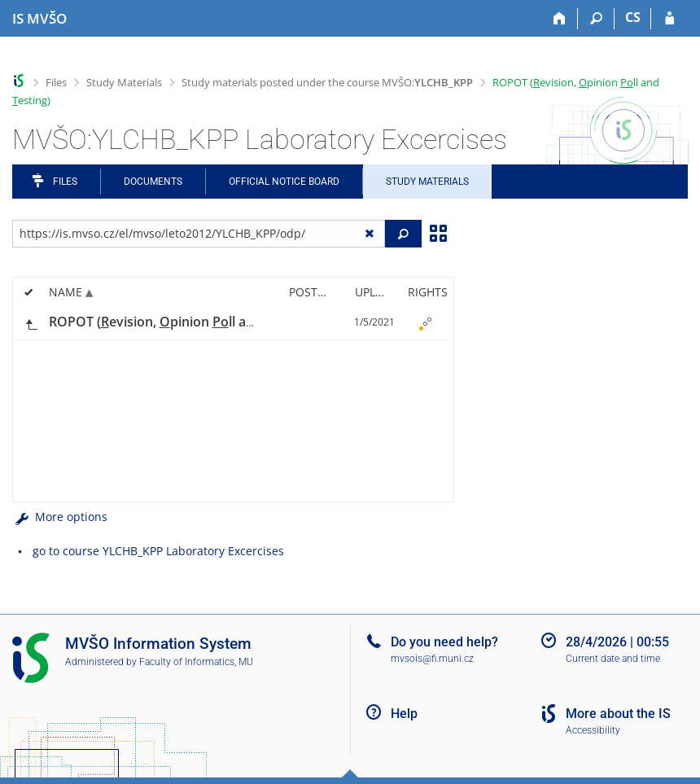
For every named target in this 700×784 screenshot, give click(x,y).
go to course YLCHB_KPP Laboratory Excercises (158, 551)
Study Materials (124, 82)
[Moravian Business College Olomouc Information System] (39, 19)
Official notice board (284, 182)
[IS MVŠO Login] (669, 19)
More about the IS (618, 714)
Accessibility (593, 730)
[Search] (596, 19)
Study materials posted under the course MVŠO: (327, 82)
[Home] (560, 19)
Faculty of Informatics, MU (196, 662)
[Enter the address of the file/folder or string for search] (199, 234)
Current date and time (613, 659)
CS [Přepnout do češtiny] (633, 17)
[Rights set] (425, 322)
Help (404, 714)
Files (56, 82)
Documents (153, 182)
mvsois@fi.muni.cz (432, 659)
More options (60, 517)
